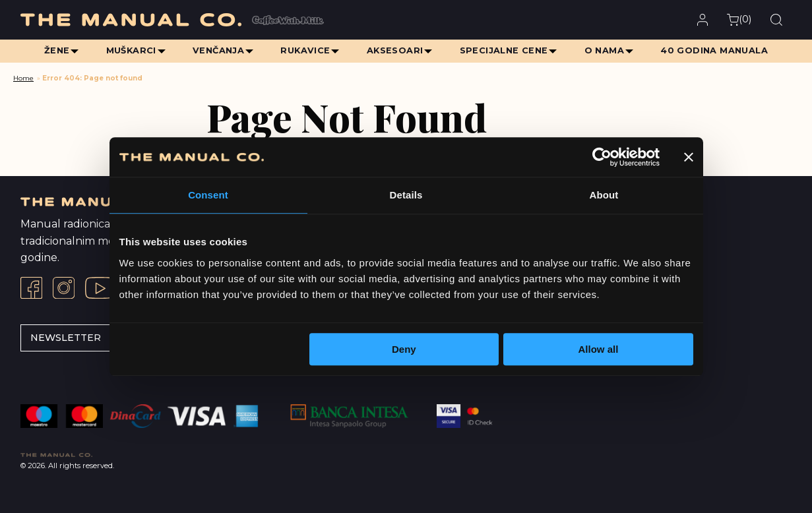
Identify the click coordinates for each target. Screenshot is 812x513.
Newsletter (66, 338)
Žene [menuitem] (54, 50)
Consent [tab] (208, 195)
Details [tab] (406, 195)
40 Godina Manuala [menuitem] (717, 50)
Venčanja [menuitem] (217, 50)
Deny (404, 349)
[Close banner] (689, 157)
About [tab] (604, 195)
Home (23, 78)
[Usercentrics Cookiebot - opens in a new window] (602, 157)
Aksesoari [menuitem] (395, 50)
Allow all (599, 349)
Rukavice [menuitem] (305, 50)
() (739, 19)
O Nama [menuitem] (606, 50)
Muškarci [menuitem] (129, 50)
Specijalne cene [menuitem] (505, 50)
